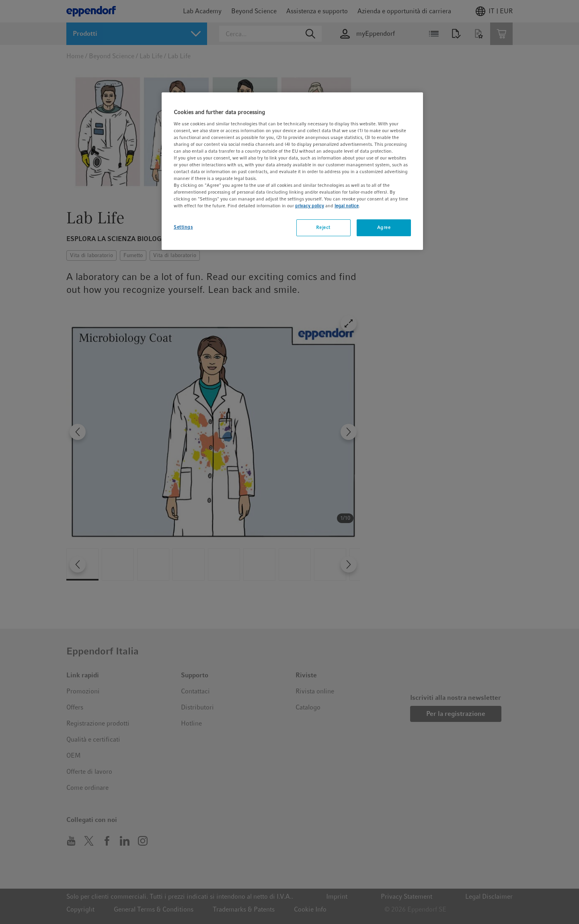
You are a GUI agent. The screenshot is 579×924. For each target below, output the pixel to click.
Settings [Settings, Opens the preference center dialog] (183, 227)
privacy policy (310, 206)
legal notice (347, 206)
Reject (323, 227)
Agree (384, 227)
